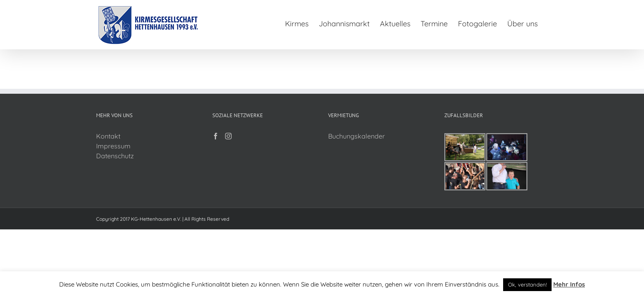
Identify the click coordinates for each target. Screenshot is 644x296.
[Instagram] (228, 136)
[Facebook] (216, 136)
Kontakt (108, 136)
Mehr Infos (569, 284)
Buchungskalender (356, 136)
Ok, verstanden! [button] (527, 284)
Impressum (113, 146)
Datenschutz (115, 156)
